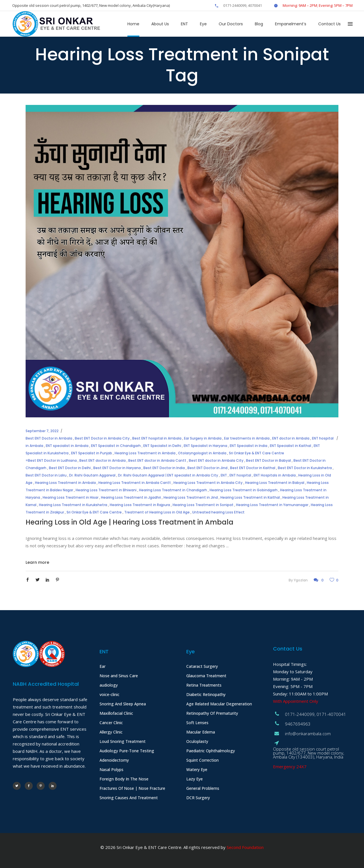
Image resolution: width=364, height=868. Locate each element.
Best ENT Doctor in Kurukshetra (305, 468)
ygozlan (301, 580)
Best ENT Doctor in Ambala (49, 438)
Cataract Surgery (202, 666)
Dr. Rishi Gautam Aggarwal (92, 475)
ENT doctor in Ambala (291, 438)
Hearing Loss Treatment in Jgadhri (131, 497)
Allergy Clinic (111, 732)
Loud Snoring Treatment (123, 741)
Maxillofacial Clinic (116, 713)
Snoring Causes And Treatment (129, 798)
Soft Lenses (197, 723)
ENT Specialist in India (249, 446)
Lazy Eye (195, 779)
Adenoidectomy (114, 760)
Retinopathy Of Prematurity (212, 713)
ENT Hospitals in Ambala (275, 475)
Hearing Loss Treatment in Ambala (145, 453)
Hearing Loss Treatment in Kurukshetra (73, 505)
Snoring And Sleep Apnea (123, 704)
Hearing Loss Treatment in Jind (191, 497)
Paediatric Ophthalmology (211, 751)
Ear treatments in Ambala (247, 438)
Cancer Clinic (111, 723)
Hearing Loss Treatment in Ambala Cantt (135, 483)
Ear (103, 666)
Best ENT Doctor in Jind (207, 468)
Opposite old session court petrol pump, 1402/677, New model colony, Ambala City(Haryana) (91, 5)
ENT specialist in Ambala (67, 446)
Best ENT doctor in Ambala (103, 460)
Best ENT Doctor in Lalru (46, 475)
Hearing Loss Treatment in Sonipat (203, 505)
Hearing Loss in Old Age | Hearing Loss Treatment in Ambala (130, 522)
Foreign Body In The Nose (124, 779)
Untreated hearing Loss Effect (218, 512)
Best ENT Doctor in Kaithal (253, 468)
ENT (224, 475)
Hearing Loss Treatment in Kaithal (250, 497)
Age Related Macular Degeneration (219, 704)
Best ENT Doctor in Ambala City (102, 438)
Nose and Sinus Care (119, 676)
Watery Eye (197, 769)
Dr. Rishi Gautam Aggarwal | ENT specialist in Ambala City (168, 475)
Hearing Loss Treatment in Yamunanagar (272, 505)
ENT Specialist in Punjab (92, 453)
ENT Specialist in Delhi (162, 446)
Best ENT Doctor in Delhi (70, 468)
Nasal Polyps (111, 769)
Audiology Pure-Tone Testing (127, 751)
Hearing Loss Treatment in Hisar (71, 497)
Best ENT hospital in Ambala (157, 438)
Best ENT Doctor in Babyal (268, 460)
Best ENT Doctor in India (164, 468)
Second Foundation (245, 847)
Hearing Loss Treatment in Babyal (275, 483)
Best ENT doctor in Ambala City (216, 460)
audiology (109, 685)
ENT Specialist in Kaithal (290, 446)
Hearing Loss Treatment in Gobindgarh (244, 490)
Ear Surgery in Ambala (203, 438)
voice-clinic (109, 694)
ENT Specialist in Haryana (205, 446)
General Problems (203, 788)
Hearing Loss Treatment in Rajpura (140, 505)
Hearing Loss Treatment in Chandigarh (173, 490)
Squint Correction (202, 760)
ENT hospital (240, 475)
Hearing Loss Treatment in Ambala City (208, 483)
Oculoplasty (197, 741)
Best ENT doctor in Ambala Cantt (157, 460)
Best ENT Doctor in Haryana (117, 468)
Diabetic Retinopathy (206, 694)
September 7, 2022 (42, 431)
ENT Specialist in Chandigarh (116, 446)
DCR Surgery (198, 798)
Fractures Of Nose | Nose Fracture (132, 788)
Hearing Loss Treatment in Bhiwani (106, 490)
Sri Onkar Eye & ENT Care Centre (257, 453)
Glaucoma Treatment (206, 676)
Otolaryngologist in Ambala (202, 453)
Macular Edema (201, 732)
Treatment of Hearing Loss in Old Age (157, 512)
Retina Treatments (204, 685)
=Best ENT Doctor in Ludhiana (51, 460)
